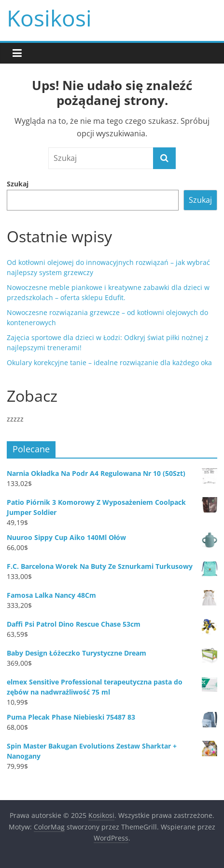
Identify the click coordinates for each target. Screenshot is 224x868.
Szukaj (18, 184)
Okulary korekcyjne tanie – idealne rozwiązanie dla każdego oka (109, 362)
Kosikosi (49, 18)
